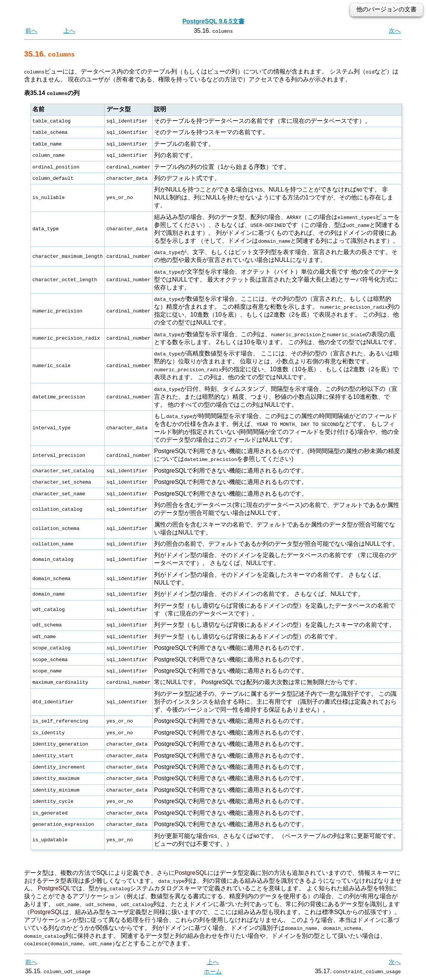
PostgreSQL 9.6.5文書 (213, 21)
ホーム (213, 972)
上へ (69, 31)
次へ (395, 31)
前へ (31, 31)
